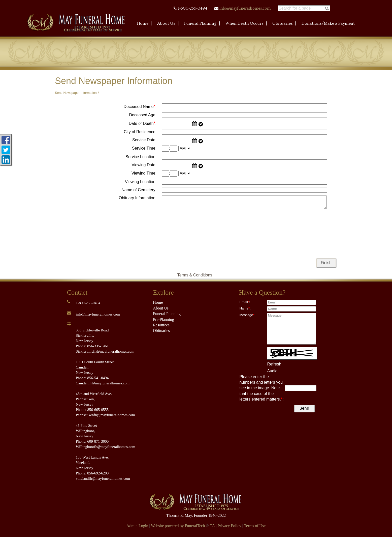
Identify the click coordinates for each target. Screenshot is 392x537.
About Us (161, 308)
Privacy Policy (230, 526)
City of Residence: (140, 132)
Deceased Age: (143, 115)
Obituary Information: (138, 198)
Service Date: (144, 140)
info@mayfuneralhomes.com (245, 8)
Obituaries (161, 331)
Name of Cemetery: (139, 190)
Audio (272, 371)
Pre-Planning (164, 319)
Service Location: (141, 157)
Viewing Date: (144, 165)
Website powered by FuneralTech (178, 526)
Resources (161, 325)
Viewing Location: (141, 182)
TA (212, 526)
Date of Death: (143, 123)
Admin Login (137, 526)
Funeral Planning (167, 314)
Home (158, 302)
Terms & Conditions (195, 275)
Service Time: (144, 148)
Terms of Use (255, 526)
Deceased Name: (140, 106)
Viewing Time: (144, 173)
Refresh (274, 364)
